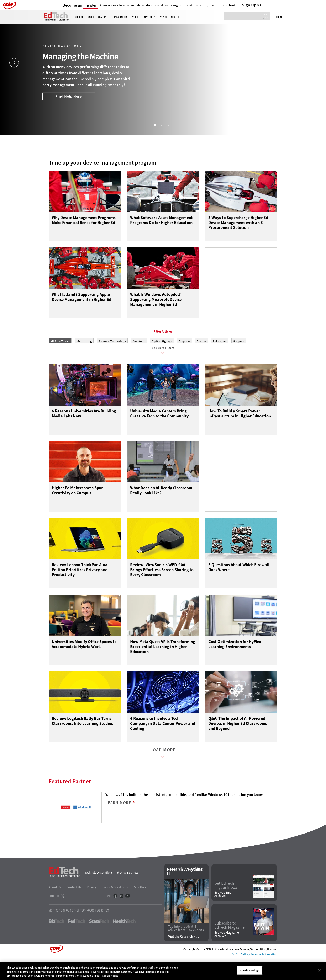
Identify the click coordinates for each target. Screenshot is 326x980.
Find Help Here (69, 96)
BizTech (56, 943)
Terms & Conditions (115, 909)
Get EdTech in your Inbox (226, 907)
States (90, 17)
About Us (55, 909)
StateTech (99, 943)
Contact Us (74, 909)
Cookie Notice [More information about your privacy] (110, 976)
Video (135, 17)
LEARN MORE (119, 824)
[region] (163, 971)
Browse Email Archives (224, 916)
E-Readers (220, 360)
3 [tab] (169, 125)
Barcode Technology (112, 360)
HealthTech (124, 943)
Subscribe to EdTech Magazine (230, 947)
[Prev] (14, 63)
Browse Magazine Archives (227, 956)
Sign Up (249, 5)
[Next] (312, 63)
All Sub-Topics (60, 360)
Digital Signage (162, 360)
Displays (185, 360)
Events (163, 17)
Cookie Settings (250, 970)
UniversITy (149, 17)
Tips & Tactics (120, 17)
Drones (202, 360)
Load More (163, 776)
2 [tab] (162, 125)
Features (103, 17)
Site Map (140, 909)
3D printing (84, 360)
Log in (278, 17)
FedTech (77, 943)
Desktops (139, 360)
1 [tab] (155, 125)
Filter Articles (163, 350)
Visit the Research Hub (184, 958)
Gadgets (239, 360)
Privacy (92, 909)
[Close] (319, 970)
